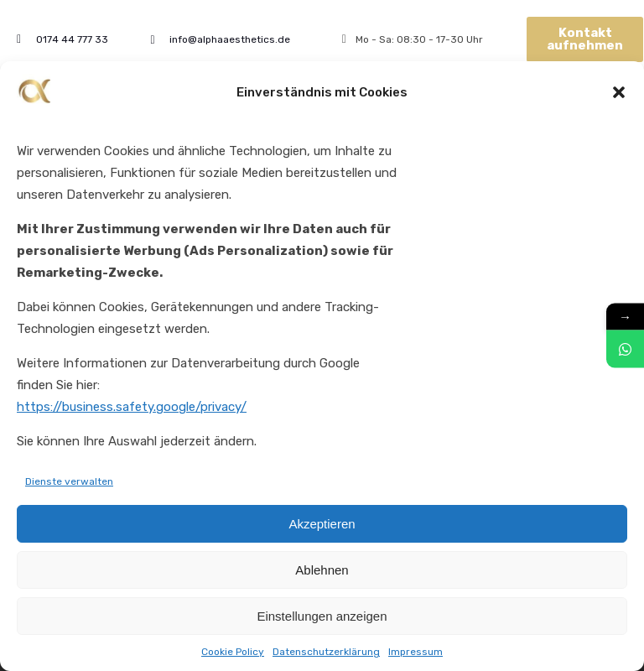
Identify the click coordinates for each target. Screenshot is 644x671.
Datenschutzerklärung (326, 654)
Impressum (415, 654)
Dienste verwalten (69, 484)
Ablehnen (322, 572)
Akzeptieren (322, 526)
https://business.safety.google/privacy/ (132, 409)
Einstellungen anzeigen (322, 619)
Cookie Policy (233, 654)
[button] (619, 95)
